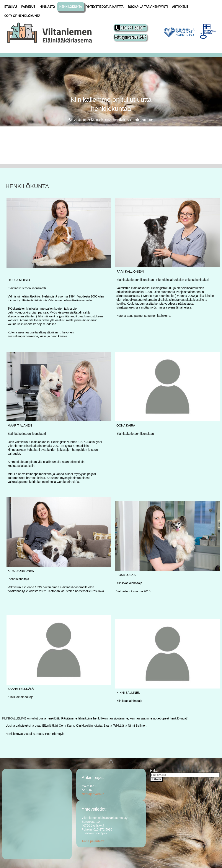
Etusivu (11, 7)
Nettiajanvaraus (93, 794)
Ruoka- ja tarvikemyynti (148, 7)
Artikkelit (180, 7)
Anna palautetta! (94, 841)
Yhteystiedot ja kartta (105, 7)
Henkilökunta (71, 7)
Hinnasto (47, 7)
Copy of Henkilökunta (22, 16)
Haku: (155, 771)
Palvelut (28, 7)
